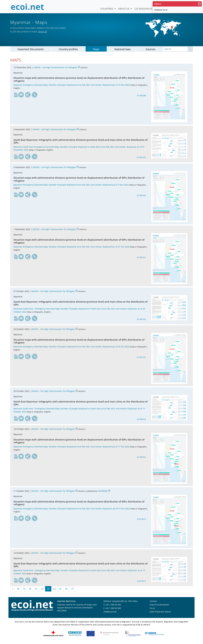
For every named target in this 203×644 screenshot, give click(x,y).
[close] (199, 4)
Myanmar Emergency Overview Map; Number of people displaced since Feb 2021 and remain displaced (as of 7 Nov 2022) (71, 186)
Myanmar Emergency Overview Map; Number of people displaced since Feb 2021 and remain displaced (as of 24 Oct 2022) (72, 348)
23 (48, 590)
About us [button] (124, 9)
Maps (96, 51)
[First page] (13, 590)
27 (72, 590)
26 (66, 590)
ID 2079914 (141, 521)
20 (30, 590)
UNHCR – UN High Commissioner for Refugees (57, 69)
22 (42, 590)
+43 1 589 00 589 (113, 610)
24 (54, 590)
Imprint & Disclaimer (160, 606)
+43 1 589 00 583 (113, 606)
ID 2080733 (141, 421)
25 (60, 590)
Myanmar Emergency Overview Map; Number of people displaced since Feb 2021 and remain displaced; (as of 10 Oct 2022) (72, 510)
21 (36, 590)
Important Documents (31, 51)
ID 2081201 (141, 359)
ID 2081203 (141, 321)
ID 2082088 (141, 97)
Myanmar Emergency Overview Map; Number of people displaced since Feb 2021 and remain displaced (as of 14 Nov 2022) (72, 86)
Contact (153, 603)
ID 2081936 (141, 197)
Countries (107, 9)
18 (18, 590)
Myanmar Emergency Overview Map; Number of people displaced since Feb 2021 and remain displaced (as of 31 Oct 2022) (72, 248)
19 (24, 590)
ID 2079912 (141, 583)
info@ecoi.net (110, 613)
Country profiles (68, 51)
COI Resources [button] (144, 9)
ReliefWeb (104, 493)
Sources (150, 51)
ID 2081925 (141, 159)
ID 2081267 (141, 259)
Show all (43, 31)
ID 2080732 (141, 459)
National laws (123, 51)
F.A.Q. (152, 610)
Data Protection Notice (160, 613)
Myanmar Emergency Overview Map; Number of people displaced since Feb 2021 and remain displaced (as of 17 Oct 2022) (72, 448)
